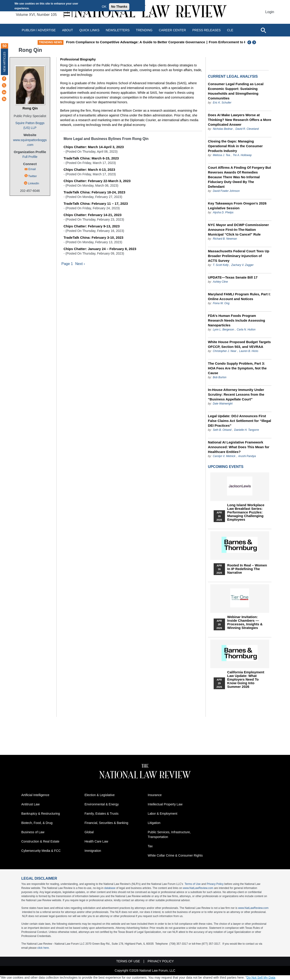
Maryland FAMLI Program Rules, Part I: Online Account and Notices (239, 296)
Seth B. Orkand (222, 430)
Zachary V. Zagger (242, 265)
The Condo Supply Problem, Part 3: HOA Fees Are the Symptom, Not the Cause (237, 368)
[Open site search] (263, 30)
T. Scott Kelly (221, 265)
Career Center (172, 30)
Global (89, 832)
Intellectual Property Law (165, 804)
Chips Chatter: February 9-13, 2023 (92, 226)
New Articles (5, 62)
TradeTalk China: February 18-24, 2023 (94, 192)
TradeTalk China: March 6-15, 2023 (91, 158)
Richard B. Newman (225, 239)
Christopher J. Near (225, 351)
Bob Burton (220, 377)
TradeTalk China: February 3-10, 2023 (93, 237)
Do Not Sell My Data (261, 978)
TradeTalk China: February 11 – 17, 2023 (96, 203)
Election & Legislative (100, 795)
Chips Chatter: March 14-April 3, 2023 (94, 147)
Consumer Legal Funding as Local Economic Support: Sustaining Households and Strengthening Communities (236, 91)
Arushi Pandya (247, 456)
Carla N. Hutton (246, 330)
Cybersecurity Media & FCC (41, 851)
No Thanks (119, 7)
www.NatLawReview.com (198, 888)
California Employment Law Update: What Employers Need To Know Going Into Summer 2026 (246, 679)
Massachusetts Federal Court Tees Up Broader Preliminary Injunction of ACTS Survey (239, 256)
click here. (43, 948)
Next (255, 42)
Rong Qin (30, 108)
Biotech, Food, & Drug (37, 823)
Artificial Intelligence (35, 795)
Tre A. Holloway (242, 155)
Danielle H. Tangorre (246, 430)
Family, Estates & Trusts (101, 814)
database (110, 888)
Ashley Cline (220, 282)
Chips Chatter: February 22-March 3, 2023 (97, 181)
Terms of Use (193, 884)
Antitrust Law (30, 804)
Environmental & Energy (102, 804)
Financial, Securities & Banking (106, 823)
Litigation (154, 823)
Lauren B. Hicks (249, 351)
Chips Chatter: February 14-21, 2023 (92, 215)
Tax (150, 846)
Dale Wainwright (223, 404)
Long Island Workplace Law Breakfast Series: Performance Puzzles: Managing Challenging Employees (246, 512)
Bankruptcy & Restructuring (41, 814)
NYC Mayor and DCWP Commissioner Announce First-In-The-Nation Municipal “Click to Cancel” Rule (238, 230)
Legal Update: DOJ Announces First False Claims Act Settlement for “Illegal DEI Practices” (240, 421)
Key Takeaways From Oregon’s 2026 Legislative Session (237, 206)
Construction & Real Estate (40, 841)
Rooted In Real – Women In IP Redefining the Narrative (247, 569)
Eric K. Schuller (222, 103)
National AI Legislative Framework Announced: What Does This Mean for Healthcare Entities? (239, 447)
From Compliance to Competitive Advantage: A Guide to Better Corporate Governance (176, 42)
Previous (249, 42)
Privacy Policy (215, 884)
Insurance (155, 795)
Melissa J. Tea (221, 155)
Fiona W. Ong (221, 303)
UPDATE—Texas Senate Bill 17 (233, 277)
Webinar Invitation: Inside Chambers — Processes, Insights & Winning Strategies (245, 622)
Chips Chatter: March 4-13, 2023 (89, 170)
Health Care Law (96, 841)
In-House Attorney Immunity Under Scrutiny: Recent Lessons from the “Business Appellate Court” (236, 394)
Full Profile (30, 157)
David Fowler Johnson (226, 191)
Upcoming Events (226, 467)
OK (104, 7)
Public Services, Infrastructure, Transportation (169, 834)
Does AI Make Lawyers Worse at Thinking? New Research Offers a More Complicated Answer (240, 120)
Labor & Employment (163, 814)
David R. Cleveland (247, 129)
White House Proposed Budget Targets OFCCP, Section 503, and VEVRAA (239, 344)
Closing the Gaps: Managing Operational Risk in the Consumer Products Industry (235, 146)
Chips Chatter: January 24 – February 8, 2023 (100, 249)
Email (32, 169)
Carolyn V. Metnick (224, 456)
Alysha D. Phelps (223, 212)
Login (270, 12)
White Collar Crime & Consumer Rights (175, 855)
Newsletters (118, 30)
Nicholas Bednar (223, 129)
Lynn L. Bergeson (223, 330)
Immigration (93, 851)
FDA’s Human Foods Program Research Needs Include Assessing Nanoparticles (237, 320)
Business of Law (33, 832)
